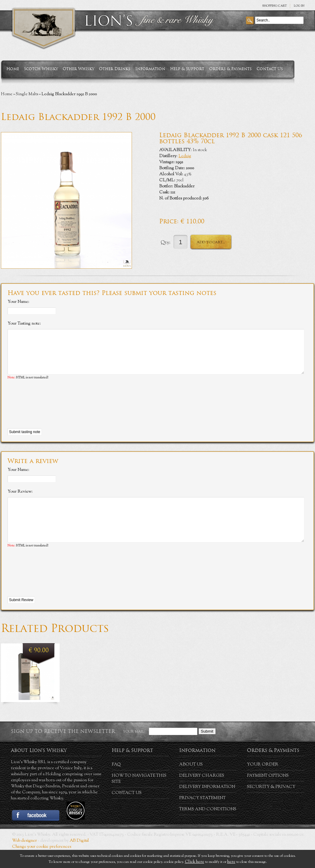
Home (13, 69)
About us (191, 783)
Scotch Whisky (41, 69)
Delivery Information (207, 805)
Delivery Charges (202, 794)
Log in (299, 6)
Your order (263, 783)
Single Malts (27, 94)
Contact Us (270, 69)
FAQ (116, 783)
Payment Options (268, 794)
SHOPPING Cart (274, 6)
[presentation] (54, 413)
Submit (207, 749)
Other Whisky (78, 69)
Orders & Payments (230, 69)
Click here (195, 862)
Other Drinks (115, 69)
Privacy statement (202, 816)
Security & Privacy (271, 805)
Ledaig (185, 156)
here (231, 862)
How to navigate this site (139, 797)
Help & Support (187, 69)
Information (150, 69)
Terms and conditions (208, 828)
